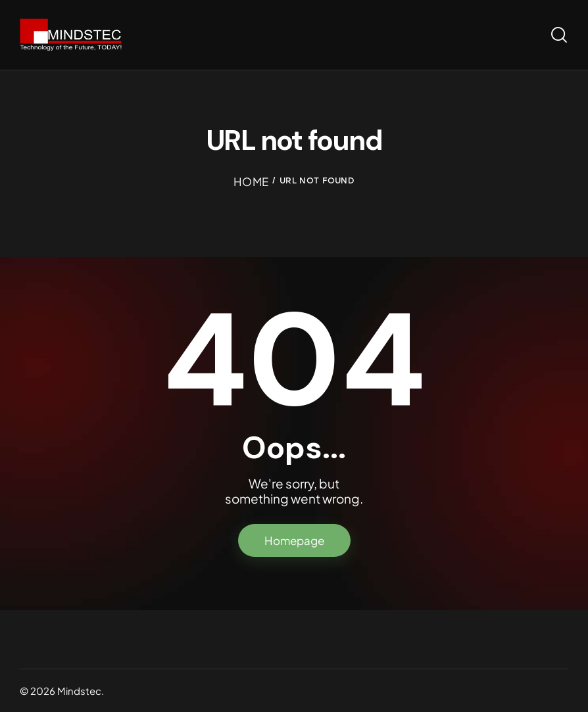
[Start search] (559, 35)
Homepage (294, 540)
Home (251, 181)
